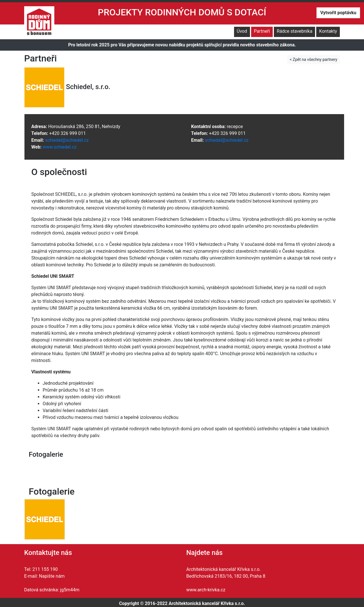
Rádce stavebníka (294, 31)
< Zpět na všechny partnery (314, 59)
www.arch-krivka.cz (206, 590)
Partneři (262, 31)
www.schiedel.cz (60, 147)
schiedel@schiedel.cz (67, 140)
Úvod (242, 31)
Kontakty (328, 31)
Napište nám (52, 576)
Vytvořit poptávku (338, 13)
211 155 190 (45, 569)
